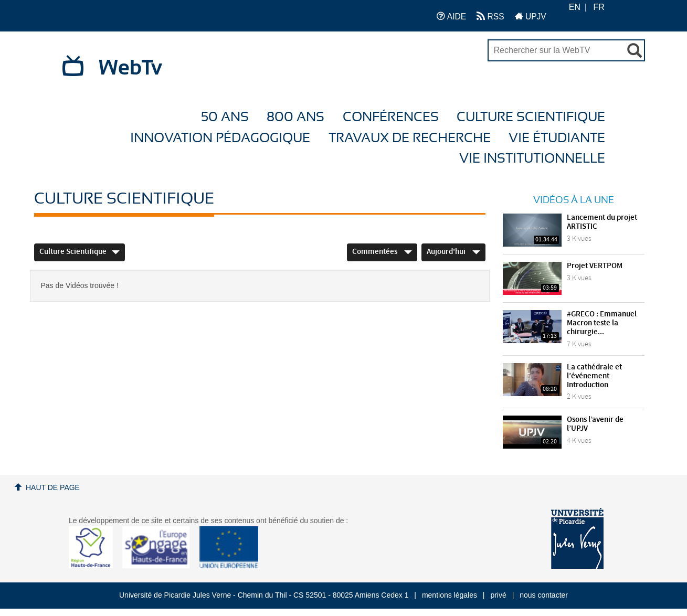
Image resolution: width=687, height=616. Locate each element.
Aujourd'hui (453, 252)
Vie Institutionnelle (532, 159)
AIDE (452, 16)
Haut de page (53, 487)
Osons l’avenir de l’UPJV (595, 424)
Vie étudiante (557, 138)
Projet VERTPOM (595, 266)
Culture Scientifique (531, 117)
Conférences (391, 117)
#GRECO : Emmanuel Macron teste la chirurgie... (602, 323)
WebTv (130, 68)
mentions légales (450, 595)
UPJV (531, 16)
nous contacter (544, 595)
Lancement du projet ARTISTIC (602, 222)
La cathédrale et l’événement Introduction (594, 376)
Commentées (382, 252)
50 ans (225, 117)
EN (575, 7)
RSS (490, 16)
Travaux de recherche (410, 138)
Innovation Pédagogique (220, 138)
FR (599, 7)
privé (498, 595)
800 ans (295, 117)
